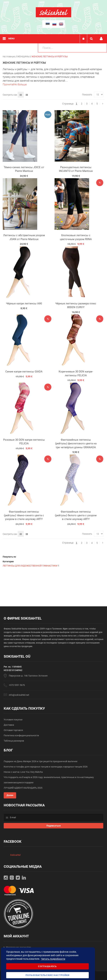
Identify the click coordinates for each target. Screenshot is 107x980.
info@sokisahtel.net (19, 695)
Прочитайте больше (15, 84)
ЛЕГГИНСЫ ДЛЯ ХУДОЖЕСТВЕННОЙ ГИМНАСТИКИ (30, 566)
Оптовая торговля (13, 730)
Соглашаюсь (47, 966)
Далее (10, 795)
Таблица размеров (14, 741)
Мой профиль (101, 39)
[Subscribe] (54, 826)
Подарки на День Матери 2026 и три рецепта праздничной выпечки (41, 761)
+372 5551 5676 (17, 685)
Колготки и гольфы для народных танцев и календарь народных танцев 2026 (46, 767)
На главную (9, 56)
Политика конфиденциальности (21, 735)
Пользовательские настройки (48, 975)
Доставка (9, 725)
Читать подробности (53, 959)
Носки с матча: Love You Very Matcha (23, 772)
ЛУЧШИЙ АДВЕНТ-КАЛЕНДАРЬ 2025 (23, 788)
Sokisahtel (15, 855)
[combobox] (72, 48)
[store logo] (53, 16)
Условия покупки (13, 720)
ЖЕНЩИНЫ (24, 56)
